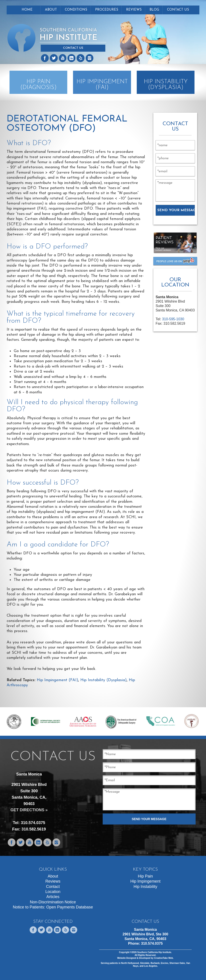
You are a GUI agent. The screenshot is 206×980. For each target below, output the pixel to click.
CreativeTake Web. (164, 958)
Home (27, 10)
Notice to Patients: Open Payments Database (53, 907)
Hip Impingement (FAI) (57, 680)
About (51, 10)
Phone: (145, 943)
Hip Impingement (145, 881)
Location (53, 892)
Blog (154, 10)
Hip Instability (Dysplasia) (103, 680)
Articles (53, 897)
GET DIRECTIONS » (29, 810)
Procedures (107, 10)
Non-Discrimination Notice (53, 902)
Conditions (76, 10)
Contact (53, 887)
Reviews (134, 10)
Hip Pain (145, 876)
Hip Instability (145, 887)
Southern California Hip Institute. (154, 952)
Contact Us (73, 48)
